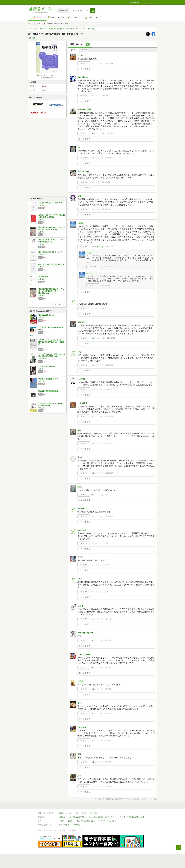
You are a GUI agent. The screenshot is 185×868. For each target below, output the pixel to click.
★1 (93, 63)
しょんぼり (82, 403)
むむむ (80, 557)
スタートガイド (81, 813)
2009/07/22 (109, 516)
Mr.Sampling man (85, 633)
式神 (79, 776)
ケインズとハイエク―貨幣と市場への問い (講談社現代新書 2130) (52, 355)
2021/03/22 (110, 134)
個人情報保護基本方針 (77, 817)
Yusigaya (82, 727)
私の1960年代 (43, 277)
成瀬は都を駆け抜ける (46, 315)
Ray (79, 430)
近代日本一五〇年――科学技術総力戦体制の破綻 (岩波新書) (52, 216)
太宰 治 (41, 369)
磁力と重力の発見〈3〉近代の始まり (51, 264)
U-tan (80, 457)
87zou (80, 55)
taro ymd (82, 530)
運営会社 (62, 817)
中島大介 (41, 408)
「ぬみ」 (81, 681)
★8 (93, 158)
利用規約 (94, 813)
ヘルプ (61, 821)
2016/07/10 (111, 338)
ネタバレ (85, 50)
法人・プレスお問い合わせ (86, 821)
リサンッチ (82, 196)
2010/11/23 (109, 443)
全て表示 (74, 50)
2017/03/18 (109, 247)
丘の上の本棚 (83, 172)
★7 (93, 247)
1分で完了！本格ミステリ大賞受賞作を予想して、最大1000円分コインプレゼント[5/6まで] (62, 29)
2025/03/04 (109, 63)
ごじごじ (81, 300)
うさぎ (80, 606)
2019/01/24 (109, 158)
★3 (93, 443)
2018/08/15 (106, 182)
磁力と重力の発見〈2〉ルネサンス (50, 252)
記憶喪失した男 (84, 109)
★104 (93, 338)
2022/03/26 (106, 96)
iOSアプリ (77, 825)
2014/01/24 (109, 416)
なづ (79, 352)
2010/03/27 (109, 473)
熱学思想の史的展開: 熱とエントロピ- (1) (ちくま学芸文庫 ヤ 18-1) (51, 228)
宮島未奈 (41, 318)
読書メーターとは (65, 813)
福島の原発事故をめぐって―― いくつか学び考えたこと (51, 241)
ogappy (81, 223)
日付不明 (105, 543)
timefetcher (83, 77)
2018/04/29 (106, 209)
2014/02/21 (109, 389)
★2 (93, 389)
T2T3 (80, 579)
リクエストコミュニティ (108, 821)
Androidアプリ (64, 825)
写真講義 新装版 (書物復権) (48, 391)
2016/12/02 (106, 308)
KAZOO (81, 322)
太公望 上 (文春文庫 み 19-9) (48, 379)
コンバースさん (84, 654)
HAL (79, 754)
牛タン (80, 703)
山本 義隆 (37, 24)
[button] (93, 11)
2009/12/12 (109, 495)
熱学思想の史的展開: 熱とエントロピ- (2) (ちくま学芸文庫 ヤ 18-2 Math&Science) (51, 291)
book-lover (82, 508)
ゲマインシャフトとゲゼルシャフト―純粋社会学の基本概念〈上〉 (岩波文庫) (52, 342)
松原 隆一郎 (42, 359)
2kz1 (80, 487)
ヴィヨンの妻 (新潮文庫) (47, 367)
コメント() (99, 63)
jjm (79, 147)
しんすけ (81, 379)
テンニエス (42, 346)
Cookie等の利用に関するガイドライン (102, 817)
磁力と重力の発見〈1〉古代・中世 (50, 203)
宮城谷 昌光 (42, 381)
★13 (93, 134)
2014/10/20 (109, 365)
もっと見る (57, 304)
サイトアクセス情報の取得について (132, 817)
